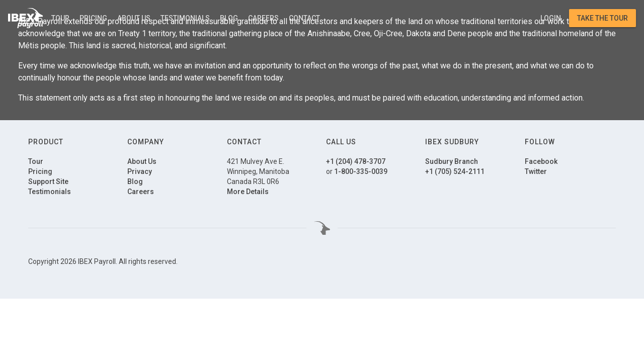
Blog (229, 18)
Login (551, 18)
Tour (60, 18)
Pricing (93, 18)
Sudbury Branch (452, 161)
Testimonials (185, 18)
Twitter (536, 171)
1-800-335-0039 (361, 171)
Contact (304, 18)
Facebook (541, 161)
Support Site (48, 182)
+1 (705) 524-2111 (455, 171)
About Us (134, 18)
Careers (263, 18)
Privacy (140, 171)
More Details (248, 192)
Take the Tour (602, 18)
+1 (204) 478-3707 (356, 161)
